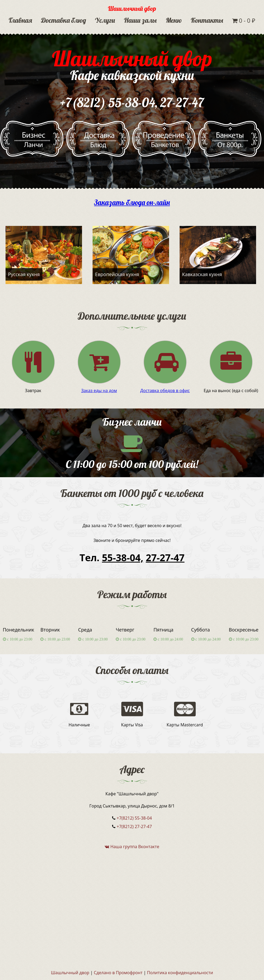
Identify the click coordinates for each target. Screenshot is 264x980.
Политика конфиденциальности (180, 973)
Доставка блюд (64, 20)
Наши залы (140, 20)
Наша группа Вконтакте (132, 847)
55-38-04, (123, 558)
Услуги (105, 20)
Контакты (207, 20)
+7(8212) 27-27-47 (134, 826)
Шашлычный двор (132, 8)
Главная (20, 20)
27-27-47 (182, 103)
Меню (174, 20)
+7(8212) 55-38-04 (107, 103)
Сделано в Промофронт (118, 973)
